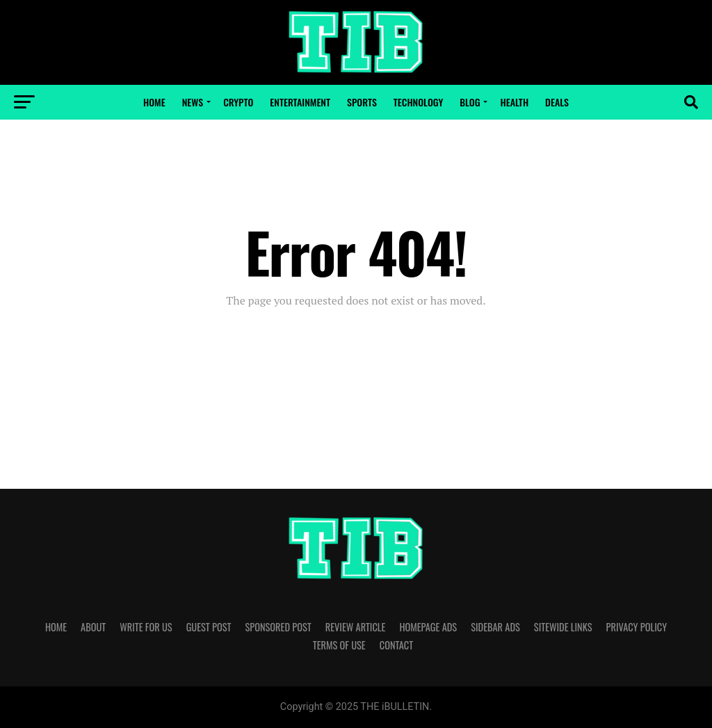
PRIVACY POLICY (637, 627)
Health (514, 102)
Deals (557, 102)
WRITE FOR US (146, 627)
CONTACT (396, 645)
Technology (418, 102)
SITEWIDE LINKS (563, 627)
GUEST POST (209, 627)
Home (154, 102)
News (193, 102)
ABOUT (93, 627)
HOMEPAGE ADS (428, 627)
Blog (470, 102)
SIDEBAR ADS (495, 627)
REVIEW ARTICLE (356, 627)
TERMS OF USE (339, 645)
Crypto (238, 102)
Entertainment (300, 102)
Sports (362, 102)
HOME (56, 627)
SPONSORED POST (278, 627)
